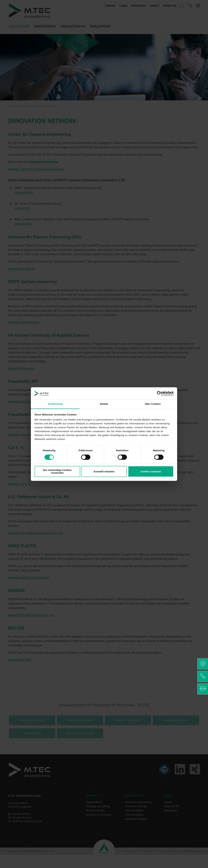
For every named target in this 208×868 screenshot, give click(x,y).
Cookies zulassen (151, 471)
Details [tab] (104, 404)
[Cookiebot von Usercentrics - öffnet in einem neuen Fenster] (159, 393)
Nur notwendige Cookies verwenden (57, 472)
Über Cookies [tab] (153, 404)
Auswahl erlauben (104, 471)
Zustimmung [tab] (55, 404)
